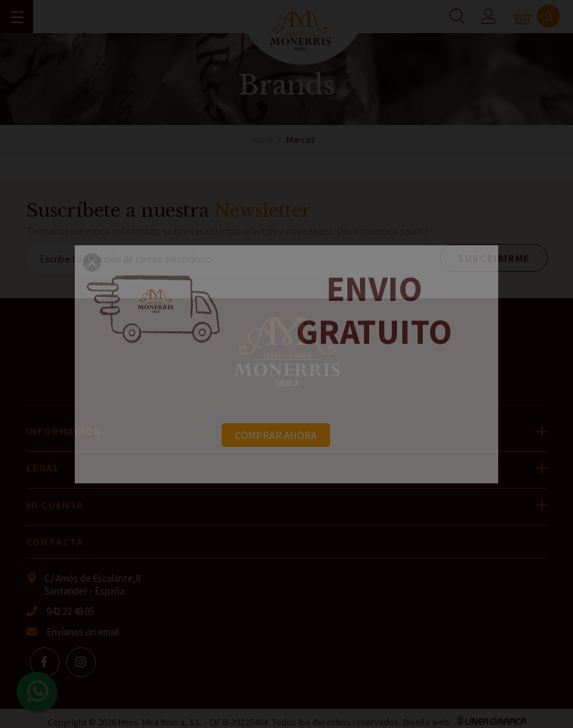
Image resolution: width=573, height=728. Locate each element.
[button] (92, 263)
